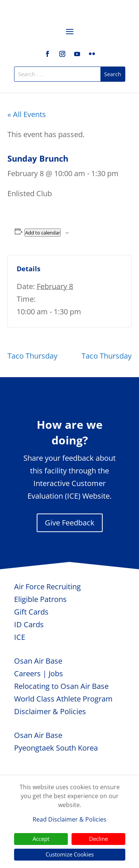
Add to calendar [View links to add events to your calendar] (43, 233)
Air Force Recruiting (47, 587)
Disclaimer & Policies (50, 711)
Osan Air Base (38, 661)
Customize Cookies (70, 854)
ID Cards (29, 624)
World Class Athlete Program (63, 699)
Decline (98, 839)
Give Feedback (70, 523)
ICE (20, 637)
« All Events (27, 114)
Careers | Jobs (39, 673)
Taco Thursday (32, 356)
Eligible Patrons (40, 599)
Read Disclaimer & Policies (69, 819)
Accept (41, 839)
